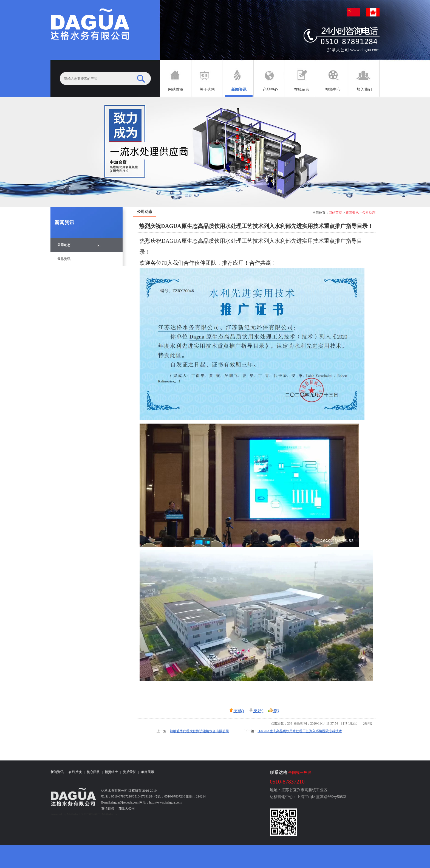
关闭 (367, 723)
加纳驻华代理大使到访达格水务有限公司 (199, 731)
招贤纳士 (111, 772)
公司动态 (369, 213)
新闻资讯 (352, 213)
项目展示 (148, 772)
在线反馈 (75, 772)
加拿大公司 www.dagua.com (353, 50)
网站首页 (335, 213)
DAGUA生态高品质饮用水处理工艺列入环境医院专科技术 (300, 731)
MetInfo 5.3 (75, 814)
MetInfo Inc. (110, 814)
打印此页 (349, 723)
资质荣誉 (129, 772)
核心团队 (93, 772)
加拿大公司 (126, 808)
